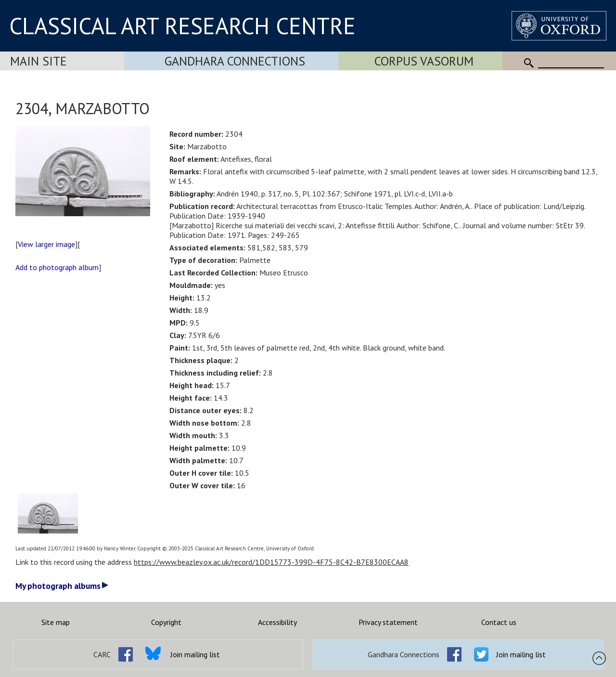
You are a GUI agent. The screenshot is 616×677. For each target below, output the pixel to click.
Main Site (38, 61)
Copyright (166, 622)
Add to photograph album (57, 267)
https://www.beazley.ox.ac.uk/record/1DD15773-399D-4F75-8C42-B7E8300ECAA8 (271, 562)
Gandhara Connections (235, 61)
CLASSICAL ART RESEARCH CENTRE (182, 26)
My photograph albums (62, 586)
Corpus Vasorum (424, 61)
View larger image (46, 244)
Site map (56, 622)
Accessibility (277, 622)
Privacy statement (388, 622)
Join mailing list (195, 654)
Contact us (499, 622)
